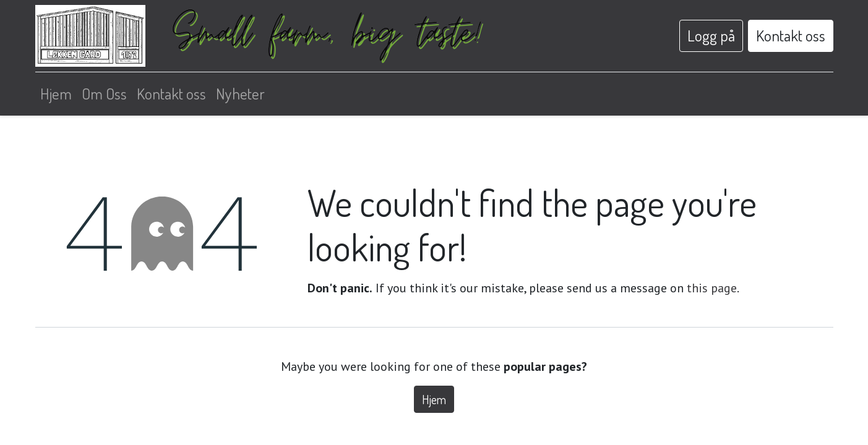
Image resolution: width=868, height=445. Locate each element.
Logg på (711, 35)
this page (712, 288)
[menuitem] (56, 94)
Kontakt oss (791, 35)
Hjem (434, 399)
